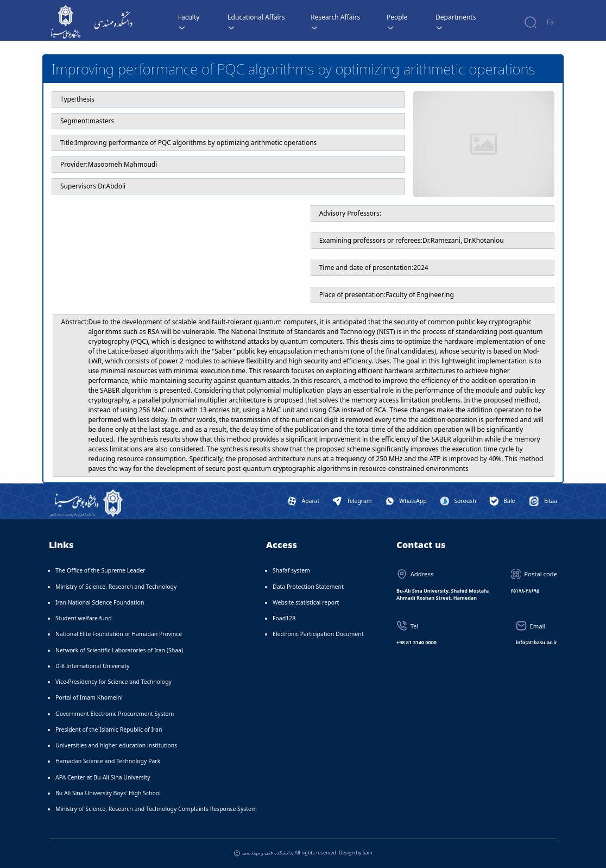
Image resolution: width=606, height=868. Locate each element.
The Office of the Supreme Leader (100, 570)
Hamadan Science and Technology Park (108, 761)
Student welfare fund (84, 618)
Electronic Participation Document (318, 634)
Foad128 (284, 618)
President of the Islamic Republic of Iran (109, 729)
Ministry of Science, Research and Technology (116, 587)
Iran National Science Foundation (100, 602)
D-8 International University (92, 666)
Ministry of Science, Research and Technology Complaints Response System (156, 809)
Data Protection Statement (308, 587)
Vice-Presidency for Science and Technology (113, 682)
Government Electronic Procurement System (115, 714)
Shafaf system (291, 570)
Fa (550, 22)
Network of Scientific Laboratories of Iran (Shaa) (119, 650)
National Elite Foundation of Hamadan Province (119, 634)
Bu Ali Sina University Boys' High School (108, 793)
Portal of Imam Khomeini (89, 697)
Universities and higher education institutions (116, 745)
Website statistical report (306, 602)
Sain (368, 853)
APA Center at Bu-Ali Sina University (103, 777)
